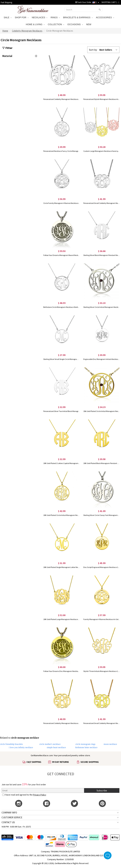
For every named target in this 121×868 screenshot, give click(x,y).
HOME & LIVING (35, 24)
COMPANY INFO (9, 813)
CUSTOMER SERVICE (12, 817)
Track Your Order (83, 2)
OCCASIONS (75, 24)
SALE (8, 17)
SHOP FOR (22, 17)
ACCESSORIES (105, 17)
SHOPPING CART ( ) (110, 2)
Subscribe (102, 790)
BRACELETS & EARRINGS (78, 17)
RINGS (55, 17)
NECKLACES (40, 17)
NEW (89, 24)
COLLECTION (56, 24)
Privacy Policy (40, 795)
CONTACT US (8, 822)
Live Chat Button (108, 855)
